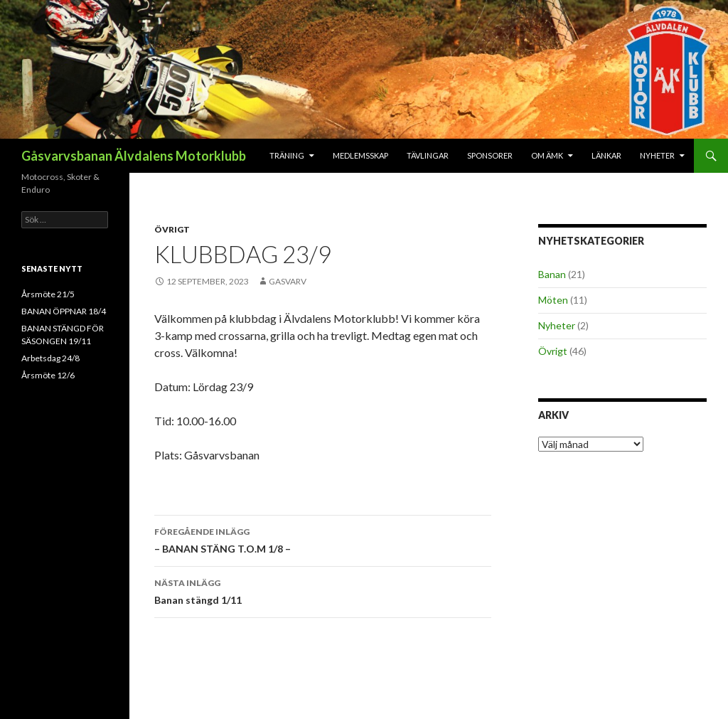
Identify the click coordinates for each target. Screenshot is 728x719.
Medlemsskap (360, 155)
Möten (553, 300)
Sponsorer (490, 155)
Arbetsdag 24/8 (50, 358)
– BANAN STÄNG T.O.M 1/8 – (323, 539)
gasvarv (288, 281)
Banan (552, 274)
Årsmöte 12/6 (48, 375)
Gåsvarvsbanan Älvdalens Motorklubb (134, 156)
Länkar (606, 155)
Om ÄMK (547, 155)
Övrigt (172, 229)
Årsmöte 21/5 (48, 294)
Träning (287, 155)
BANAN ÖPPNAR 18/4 (64, 311)
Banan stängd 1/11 (323, 590)
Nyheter (657, 155)
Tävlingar (428, 155)
